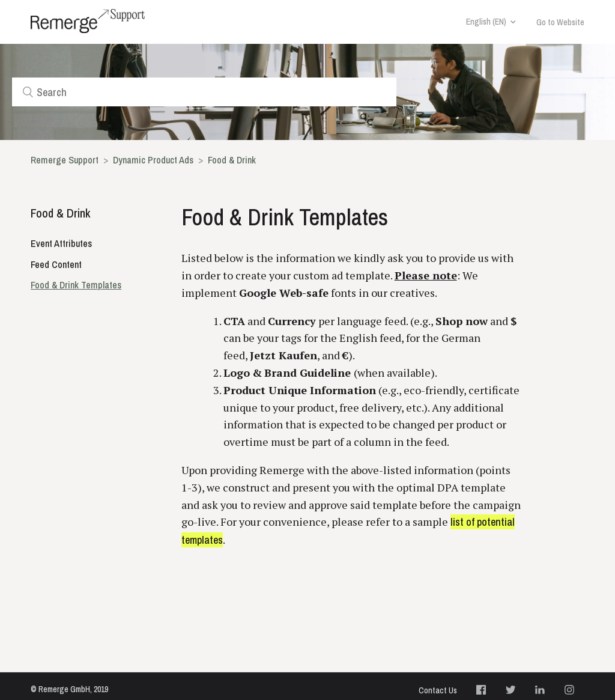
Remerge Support (65, 160)
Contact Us (438, 690)
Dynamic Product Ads (154, 160)
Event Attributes (61, 243)
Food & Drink (232, 160)
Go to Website (560, 22)
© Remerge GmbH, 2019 (69, 689)
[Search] (204, 92)
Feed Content (56, 264)
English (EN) (486, 22)
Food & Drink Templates (76, 285)
